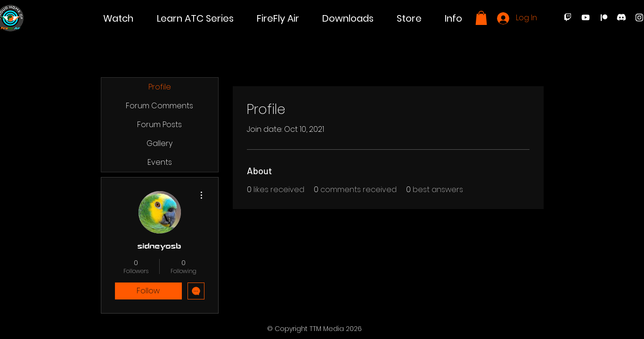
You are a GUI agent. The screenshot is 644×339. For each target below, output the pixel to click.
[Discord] (621, 17)
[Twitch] (568, 17)
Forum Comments (159, 106)
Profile (160, 87)
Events (160, 162)
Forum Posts (159, 125)
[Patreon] (603, 17)
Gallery (159, 143)
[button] (118, 19)
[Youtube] (586, 17)
